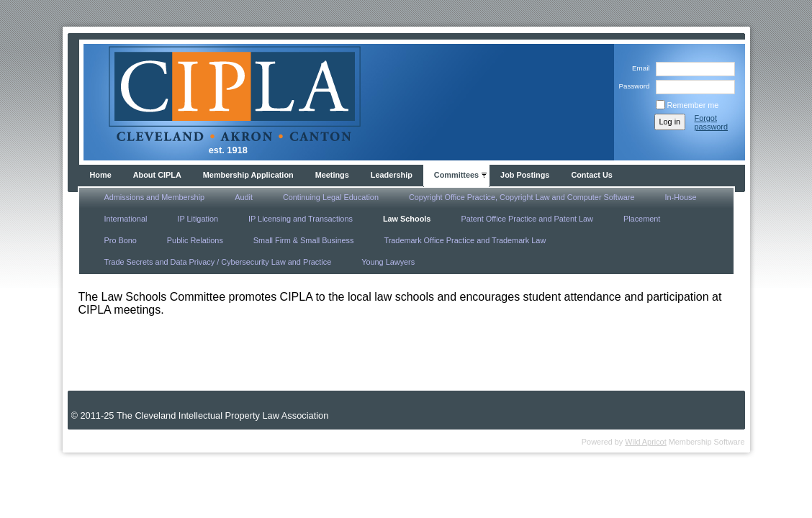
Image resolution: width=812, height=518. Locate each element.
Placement (642, 219)
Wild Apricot (645, 442)
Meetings (332, 175)
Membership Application (248, 175)
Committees (456, 175)
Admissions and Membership (155, 197)
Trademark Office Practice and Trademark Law (465, 240)
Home (101, 175)
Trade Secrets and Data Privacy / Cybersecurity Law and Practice (218, 262)
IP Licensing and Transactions (301, 219)
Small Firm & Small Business (304, 240)
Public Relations (195, 240)
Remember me (693, 105)
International (126, 219)
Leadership (392, 175)
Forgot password (712, 122)
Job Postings (525, 175)
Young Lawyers (388, 262)
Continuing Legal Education (331, 197)
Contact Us (591, 175)
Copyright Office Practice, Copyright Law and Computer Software (522, 197)
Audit (244, 197)
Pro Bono (121, 240)
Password (632, 86)
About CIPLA (157, 175)
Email (639, 68)
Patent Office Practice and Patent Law (527, 219)
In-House (680, 197)
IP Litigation (198, 219)
